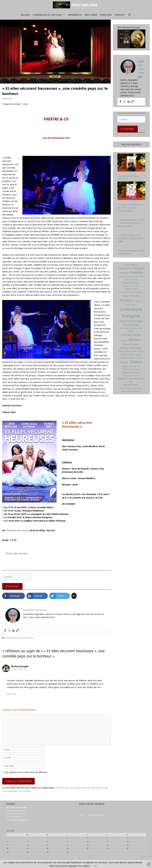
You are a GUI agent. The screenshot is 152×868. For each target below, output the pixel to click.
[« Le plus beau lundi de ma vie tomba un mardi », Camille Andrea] (131, 191)
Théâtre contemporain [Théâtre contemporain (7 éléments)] (131, 366)
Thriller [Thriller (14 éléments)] (124, 362)
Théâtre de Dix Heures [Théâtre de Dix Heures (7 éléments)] (131, 369)
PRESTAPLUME (85, 5)
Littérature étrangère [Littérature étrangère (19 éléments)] (131, 321)
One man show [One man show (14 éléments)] (131, 325)
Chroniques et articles (50, 15)
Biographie (75, 15)
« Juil (75, 858)
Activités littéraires (13, 638)
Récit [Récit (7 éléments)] (135, 351)
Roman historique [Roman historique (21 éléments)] (131, 348)
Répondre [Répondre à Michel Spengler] (11, 694)
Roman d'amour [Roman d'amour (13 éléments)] (131, 344)
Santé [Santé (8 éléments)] (141, 351)
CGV (81, 815)
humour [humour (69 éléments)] (127, 300)
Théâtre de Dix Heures (17, 530)
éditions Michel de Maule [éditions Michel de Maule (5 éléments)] (131, 391)
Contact (120, 15)
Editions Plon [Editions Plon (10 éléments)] (131, 289)
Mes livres (91, 15)
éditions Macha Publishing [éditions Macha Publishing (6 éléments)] (131, 388)
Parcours (106, 15)
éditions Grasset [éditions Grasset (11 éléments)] (131, 385)
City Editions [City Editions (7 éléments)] (124, 273)
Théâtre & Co (28, 638)
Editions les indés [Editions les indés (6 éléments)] (131, 286)
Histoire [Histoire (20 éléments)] (135, 296)
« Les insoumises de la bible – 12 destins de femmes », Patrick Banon (131, 223)
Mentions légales (96, 815)
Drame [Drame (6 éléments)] (121, 277)
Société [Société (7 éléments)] (138, 355)
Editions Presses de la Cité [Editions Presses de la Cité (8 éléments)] (131, 292)
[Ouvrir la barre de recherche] (130, 15)
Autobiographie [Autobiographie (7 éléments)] (124, 268)
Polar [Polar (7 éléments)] (140, 328)
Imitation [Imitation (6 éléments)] (138, 301)
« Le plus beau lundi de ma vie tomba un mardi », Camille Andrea (130, 208)
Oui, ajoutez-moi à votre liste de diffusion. (25, 772)
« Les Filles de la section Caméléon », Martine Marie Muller (130, 238)
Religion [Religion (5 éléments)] (124, 341)
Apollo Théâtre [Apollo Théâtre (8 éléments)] (131, 265)
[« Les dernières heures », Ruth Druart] (131, 163)
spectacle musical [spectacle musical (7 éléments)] (126, 358)
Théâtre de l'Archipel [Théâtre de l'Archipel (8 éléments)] (131, 373)
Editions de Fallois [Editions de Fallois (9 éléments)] (131, 283)
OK (95, 866)
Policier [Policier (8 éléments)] (131, 331)
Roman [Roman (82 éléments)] (135, 340)
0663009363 (17, 817)
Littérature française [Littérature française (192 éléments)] (131, 313)
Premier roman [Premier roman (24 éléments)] (131, 335)
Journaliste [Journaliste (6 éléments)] (131, 305)
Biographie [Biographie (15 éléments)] (138, 268)
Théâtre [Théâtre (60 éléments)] (136, 362)
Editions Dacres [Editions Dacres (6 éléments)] (131, 280)
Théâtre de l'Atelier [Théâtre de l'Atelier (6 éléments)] (131, 376)
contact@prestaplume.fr (18, 820)
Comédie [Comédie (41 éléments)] (137, 272)
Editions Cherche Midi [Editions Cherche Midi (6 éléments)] (134, 277)
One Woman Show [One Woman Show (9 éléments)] (128, 328)
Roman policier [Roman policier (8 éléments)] (125, 351)
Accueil (26, 15)
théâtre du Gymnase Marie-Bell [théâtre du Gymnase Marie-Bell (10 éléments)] (131, 380)
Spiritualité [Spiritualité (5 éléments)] (139, 358)
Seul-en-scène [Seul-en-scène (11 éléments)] (127, 355)
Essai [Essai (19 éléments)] (126, 296)
